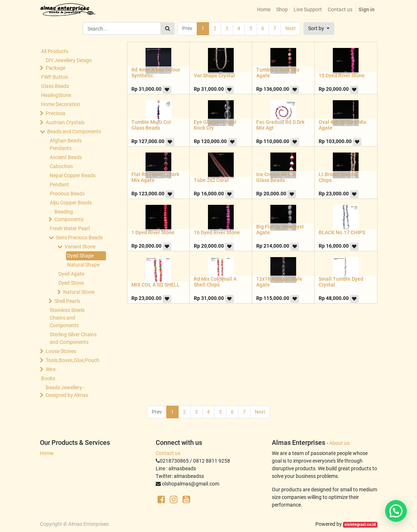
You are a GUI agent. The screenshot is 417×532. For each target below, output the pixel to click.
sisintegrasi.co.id (360, 525)
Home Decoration (61, 104)
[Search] (167, 29)
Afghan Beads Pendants (66, 144)
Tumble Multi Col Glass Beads (151, 125)
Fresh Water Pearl (70, 228)
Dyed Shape (80, 256)
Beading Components (69, 216)
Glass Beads (55, 86)
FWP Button (55, 77)
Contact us (168, 453)
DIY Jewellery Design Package (69, 64)
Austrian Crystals (65, 122)
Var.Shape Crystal (214, 76)
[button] (319, 29)
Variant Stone (80, 247)
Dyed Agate (71, 274)
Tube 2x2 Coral (211, 180)
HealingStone (56, 95)
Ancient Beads (66, 157)
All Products (55, 51)
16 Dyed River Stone (217, 232)
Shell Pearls (67, 301)
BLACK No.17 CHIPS (342, 232)
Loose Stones (61, 351)
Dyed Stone (71, 283)
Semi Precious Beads (79, 237)
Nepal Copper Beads (73, 175)
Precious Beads (67, 194)
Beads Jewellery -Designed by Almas (67, 391)
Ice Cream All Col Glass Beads (276, 177)
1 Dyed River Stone (153, 232)
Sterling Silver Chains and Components (73, 338)
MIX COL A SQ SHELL (156, 285)
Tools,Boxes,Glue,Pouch (73, 360)
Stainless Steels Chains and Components (67, 318)
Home (47, 453)
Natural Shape (83, 265)
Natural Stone (79, 292)
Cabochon (61, 166)
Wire (51, 369)
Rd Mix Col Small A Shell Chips (215, 282)
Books (48, 378)
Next (291, 28)
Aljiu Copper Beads (71, 203)
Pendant (59, 184)
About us (339, 443)
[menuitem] (264, 10)
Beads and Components (74, 131)
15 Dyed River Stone (342, 76)
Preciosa (56, 113)
